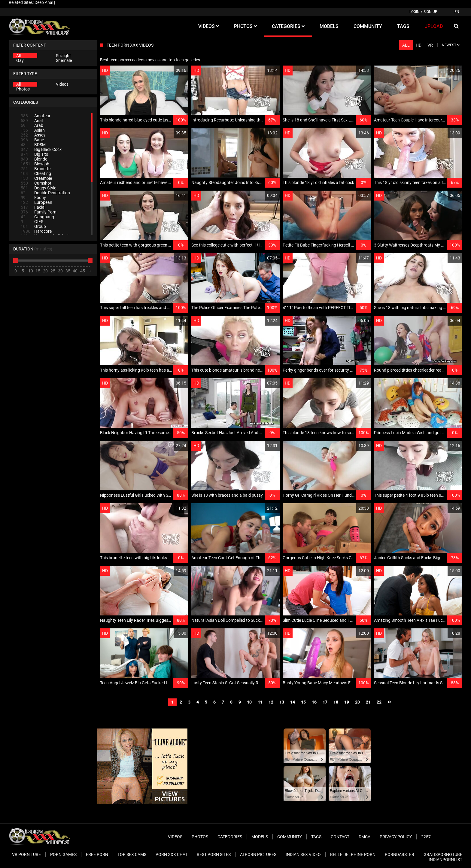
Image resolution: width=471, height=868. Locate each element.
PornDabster (400, 854)
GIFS (32, 222)
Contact (340, 837)
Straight (63, 56)
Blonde (34, 159)
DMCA (365, 837)
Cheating (36, 173)
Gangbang (37, 217)
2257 (426, 837)
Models (260, 837)
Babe (32, 140)
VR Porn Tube (26, 854)
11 (260, 702)
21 (368, 702)
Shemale (64, 60)
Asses (33, 135)
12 (271, 702)
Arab (32, 125)
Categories (230, 837)
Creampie (36, 178)
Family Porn (39, 212)
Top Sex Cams (132, 854)
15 (303, 702)
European (36, 202)
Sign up (430, 12)
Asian (33, 130)
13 (282, 702)
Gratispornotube (443, 854)
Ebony (33, 198)
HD (419, 45)
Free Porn (97, 854)
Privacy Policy (396, 837)
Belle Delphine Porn (353, 854)
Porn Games (63, 854)
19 (347, 702)
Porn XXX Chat (172, 854)
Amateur (36, 116)
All (18, 56)
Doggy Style (38, 188)
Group (33, 226)
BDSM (33, 145)
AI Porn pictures (258, 854)
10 (249, 702)
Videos (62, 84)
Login (415, 12)
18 (336, 702)
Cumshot (36, 183)
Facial (33, 207)
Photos (23, 89)
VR (430, 45)
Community (290, 837)
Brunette (36, 169)
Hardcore (36, 231)
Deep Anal (44, 2)
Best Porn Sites (214, 854)
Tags (316, 837)
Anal (32, 121)
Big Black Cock (41, 149)
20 (357, 702)
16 (314, 702)
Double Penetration (45, 193)
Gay (20, 60)
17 (325, 702)
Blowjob (35, 164)
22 (379, 702)
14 (293, 702)
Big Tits (34, 154)
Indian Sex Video (303, 854)
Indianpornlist (445, 860)
